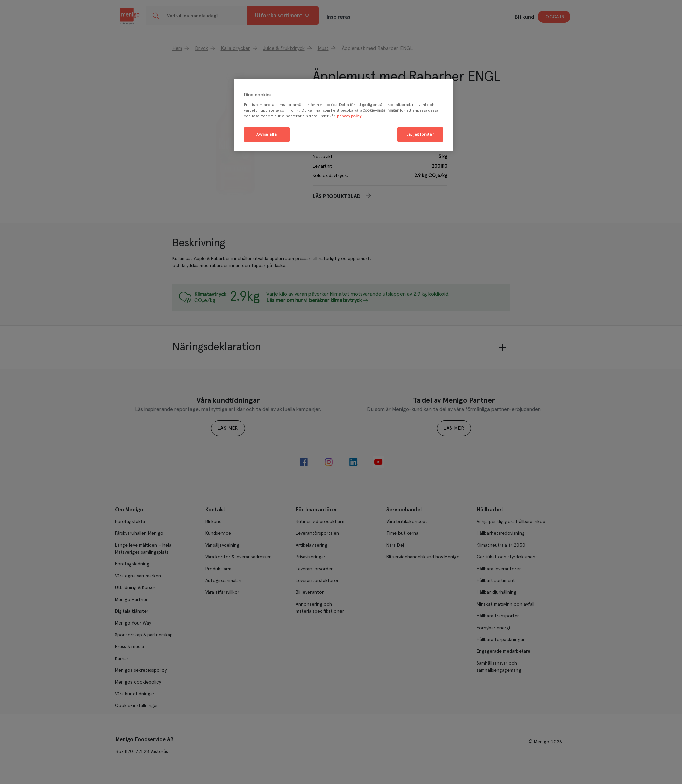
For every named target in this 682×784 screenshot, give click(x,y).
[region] (344, 115)
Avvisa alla (266, 134)
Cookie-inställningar (381, 110)
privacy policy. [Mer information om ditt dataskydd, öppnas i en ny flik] (350, 116)
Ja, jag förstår (420, 134)
